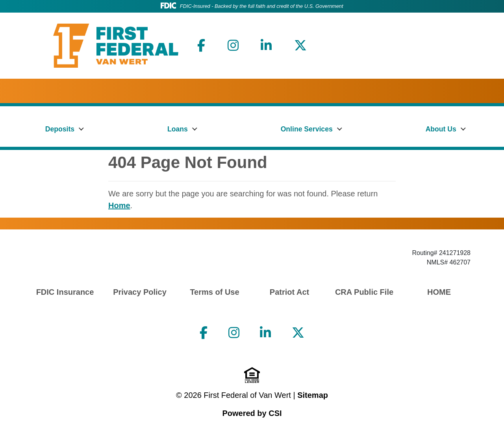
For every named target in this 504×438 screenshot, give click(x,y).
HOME (439, 292)
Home (119, 205)
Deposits (60, 129)
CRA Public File (364, 292)
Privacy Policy (140, 292)
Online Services (307, 129)
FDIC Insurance (65, 292)
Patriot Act (289, 292)
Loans (178, 129)
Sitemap (313, 395)
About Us (441, 129)
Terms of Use (214, 292)
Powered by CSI (252, 413)
